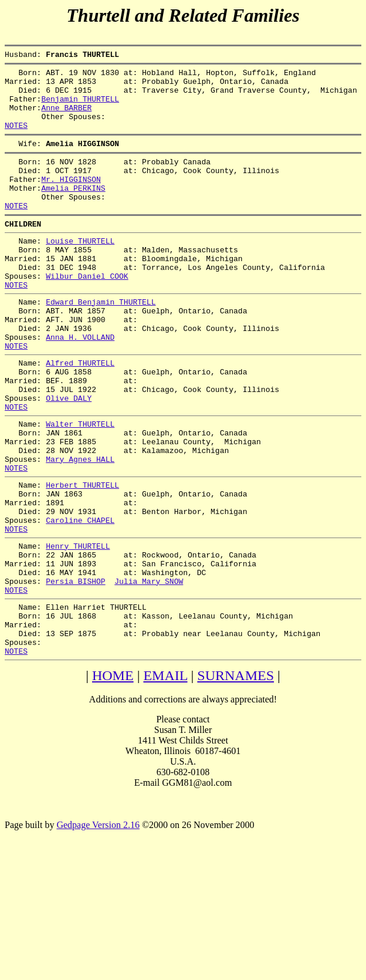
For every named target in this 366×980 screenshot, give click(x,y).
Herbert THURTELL (82, 557)
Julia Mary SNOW (149, 671)
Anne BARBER (66, 118)
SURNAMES (235, 778)
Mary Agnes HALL (80, 528)
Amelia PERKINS (73, 211)
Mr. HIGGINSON (71, 200)
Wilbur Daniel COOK (87, 313)
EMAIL (165, 778)
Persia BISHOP (75, 671)
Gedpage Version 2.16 (98, 927)
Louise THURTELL (80, 271)
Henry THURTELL (78, 628)
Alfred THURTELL (80, 414)
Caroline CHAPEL (80, 599)
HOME (113, 778)
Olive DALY (69, 456)
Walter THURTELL (80, 485)
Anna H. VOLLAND (80, 384)
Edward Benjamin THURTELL (101, 342)
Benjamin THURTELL (80, 107)
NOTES (16, 139)
